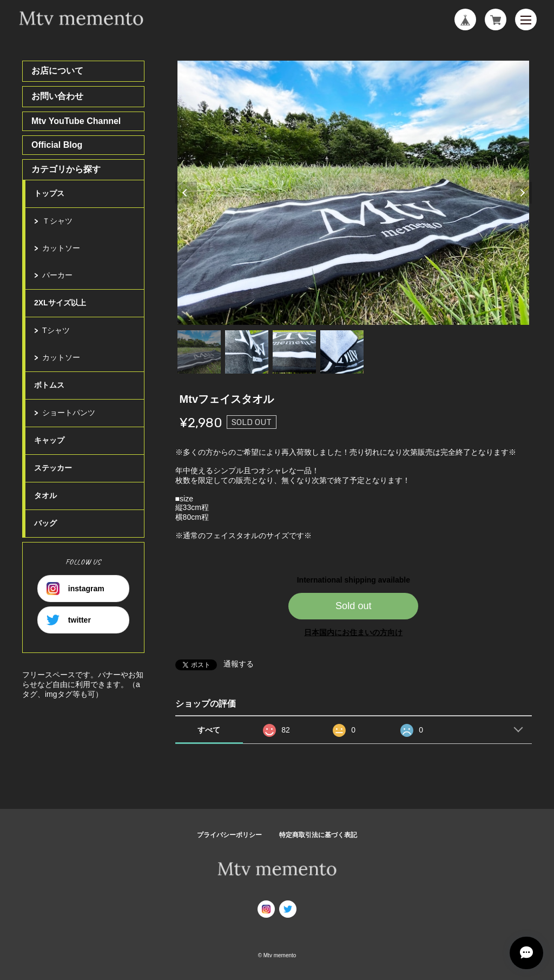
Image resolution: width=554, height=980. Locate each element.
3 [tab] (294, 352)
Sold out (354, 606)
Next (521, 193)
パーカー (57, 275)
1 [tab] (199, 352)
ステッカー (53, 468)
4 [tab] (342, 352)
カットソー (61, 248)
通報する (239, 664)
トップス (49, 193)
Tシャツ (56, 330)
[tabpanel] (354, 193)
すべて (209, 730)
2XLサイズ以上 (60, 303)
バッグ (45, 523)
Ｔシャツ (57, 221)
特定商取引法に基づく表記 (318, 835)
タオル (45, 495)
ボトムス (49, 385)
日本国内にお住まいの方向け (353, 632)
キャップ (49, 440)
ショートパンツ (69, 413)
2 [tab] (247, 352)
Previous (186, 193)
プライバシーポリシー (229, 835)
